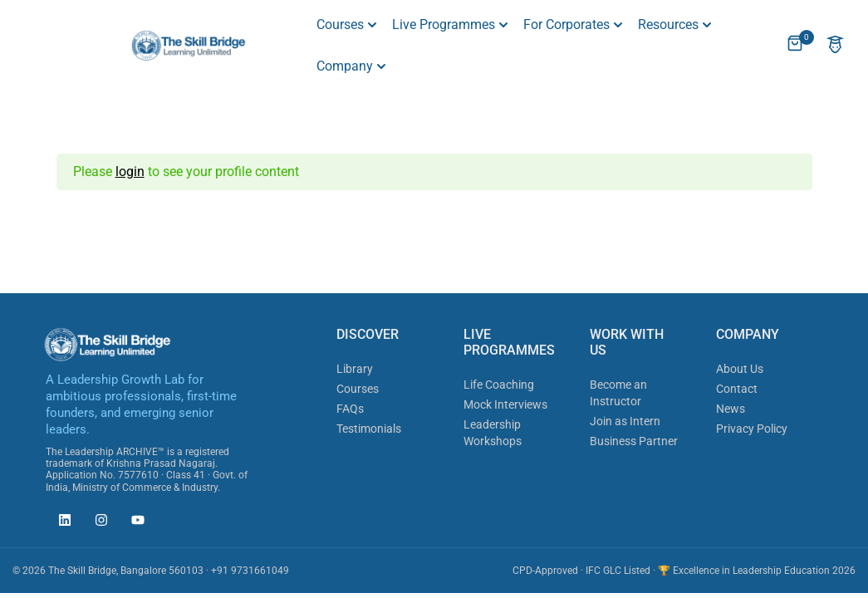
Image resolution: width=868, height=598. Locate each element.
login (130, 172)
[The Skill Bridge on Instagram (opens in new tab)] (97, 522)
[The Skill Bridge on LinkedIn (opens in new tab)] (61, 522)
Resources (668, 25)
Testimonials (369, 429)
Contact (737, 389)
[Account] (835, 46)
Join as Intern (625, 421)
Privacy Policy (752, 429)
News (731, 409)
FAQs (350, 409)
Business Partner (634, 441)
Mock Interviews (505, 404)
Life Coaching (499, 385)
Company (345, 66)
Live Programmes (444, 25)
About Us (740, 369)
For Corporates (566, 25)
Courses (340, 25)
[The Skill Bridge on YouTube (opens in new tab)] (134, 522)
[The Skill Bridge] (188, 44)
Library (355, 369)
